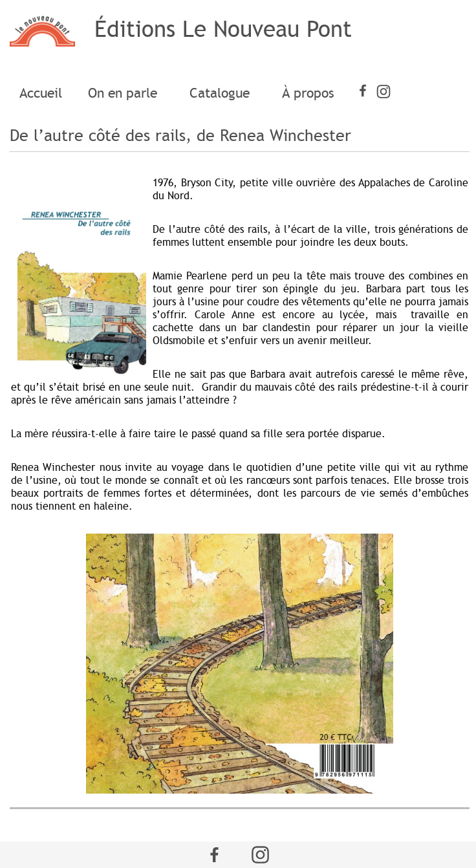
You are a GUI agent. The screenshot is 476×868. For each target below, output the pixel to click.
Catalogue (223, 93)
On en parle (126, 93)
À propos (308, 93)
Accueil (41, 93)
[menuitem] (41, 94)
